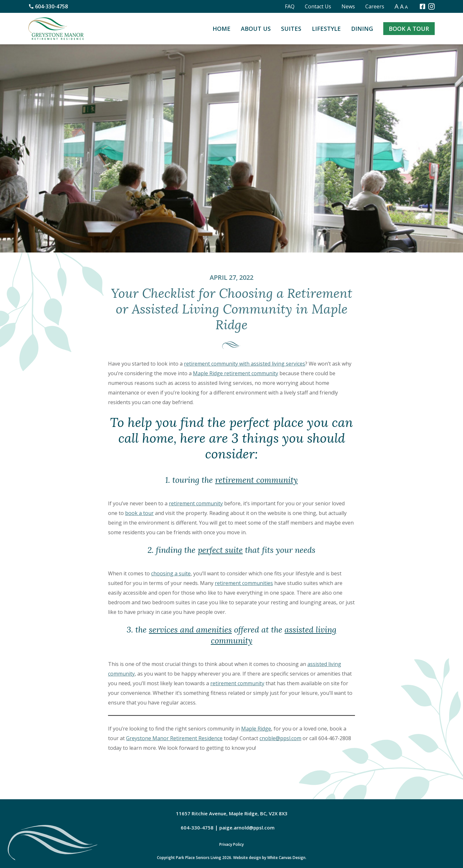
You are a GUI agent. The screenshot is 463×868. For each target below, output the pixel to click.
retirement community (256, 480)
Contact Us (318, 6)
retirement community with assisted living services (245, 364)
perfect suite (220, 550)
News (348, 6)
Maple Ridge (256, 729)
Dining (362, 29)
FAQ (290, 6)
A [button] (397, 6)
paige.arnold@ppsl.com (247, 828)
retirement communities (244, 583)
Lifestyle (326, 29)
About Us (256, 29)
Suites (291, 29)
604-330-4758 (48, 6)
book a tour (139, 513)
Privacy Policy (232, 844)
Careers (375, 6)
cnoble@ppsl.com (280, 738)
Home (222, 29)
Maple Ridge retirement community (236, 373)
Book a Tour (409, 29)
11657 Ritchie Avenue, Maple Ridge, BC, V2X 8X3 (232, 813)
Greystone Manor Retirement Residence (174, 738)
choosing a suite (171, 573)
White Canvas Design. (287, 858)
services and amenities (190, 630)
